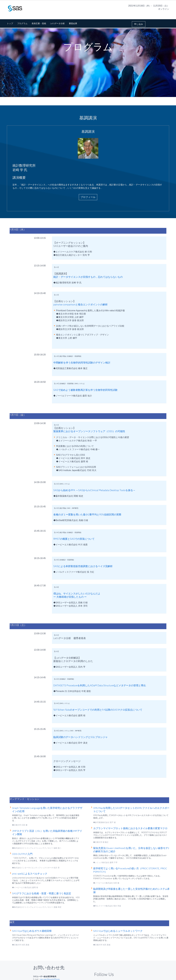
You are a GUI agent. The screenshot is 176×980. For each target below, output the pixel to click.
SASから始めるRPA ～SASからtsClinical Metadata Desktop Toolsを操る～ (94, 490)
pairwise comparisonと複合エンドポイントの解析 (81, 305)
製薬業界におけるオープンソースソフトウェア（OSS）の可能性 (89, 431)
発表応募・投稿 (39, 23)
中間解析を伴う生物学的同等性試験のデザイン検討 (82, 363)
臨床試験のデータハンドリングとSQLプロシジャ (81, 737)
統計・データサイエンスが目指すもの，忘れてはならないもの (88, 277)
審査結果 (73, 23)
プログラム (22, 23)
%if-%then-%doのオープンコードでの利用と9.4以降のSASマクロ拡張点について (98, 710)
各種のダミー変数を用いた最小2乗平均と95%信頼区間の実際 (87, 515)
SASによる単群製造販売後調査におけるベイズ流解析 (83, 566)
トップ (10, 23)
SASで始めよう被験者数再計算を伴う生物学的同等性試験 (85, 390)
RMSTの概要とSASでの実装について (74, 539)
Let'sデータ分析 (57, 23)
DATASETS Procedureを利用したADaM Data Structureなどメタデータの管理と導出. (100, 685)
